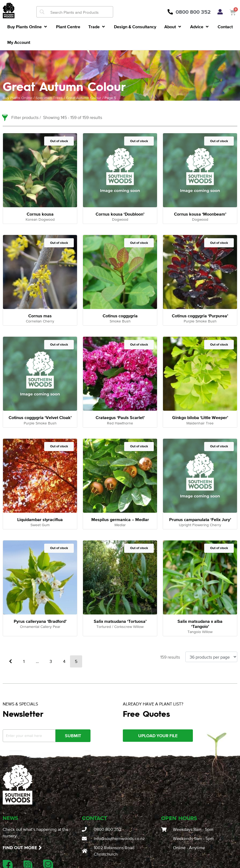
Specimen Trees (49, 98)
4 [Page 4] (64, 661)
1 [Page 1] (24, 661)
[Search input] (80, 12)
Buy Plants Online (18, 98)
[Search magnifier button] (42, 12)
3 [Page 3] (51, 661)
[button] (28, 27)
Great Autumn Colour (84, 98)
